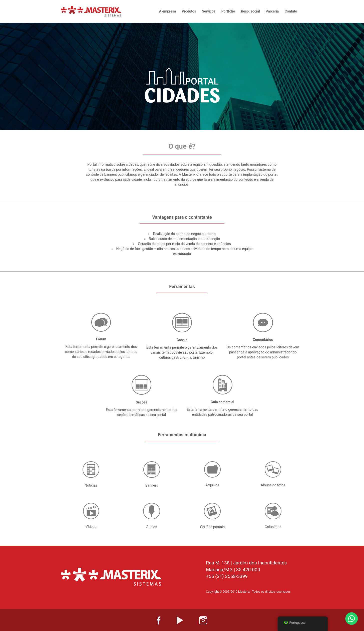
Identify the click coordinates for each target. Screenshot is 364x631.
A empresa (167, 11)
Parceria (272, 11)
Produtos (189, 11)
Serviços (209, 11)
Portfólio (228, 11)
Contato (291, 11)
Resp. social (250, 11)
